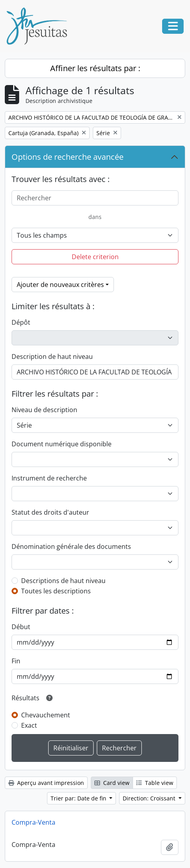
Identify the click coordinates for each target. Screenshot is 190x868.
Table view (155, 783)
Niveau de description (44, 410)
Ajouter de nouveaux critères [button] (60, 285)
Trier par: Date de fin (79, 798)
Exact (29, 725)
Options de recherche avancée (68, 157)
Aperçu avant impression (46, 783)
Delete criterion (95, 257)
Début (21, 627)
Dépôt (21, 322)
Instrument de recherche (49, 478)
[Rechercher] (95, 198)
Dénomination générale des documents (71, 546)
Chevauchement (46, 715)
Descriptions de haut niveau (63, 581)
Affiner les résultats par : (95, 68)
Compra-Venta (33, 822)
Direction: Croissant (150, 798)
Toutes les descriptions (56, 591)
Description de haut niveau (52, 356)
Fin (16, 661)
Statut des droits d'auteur (50, 512)
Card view (112, 783)
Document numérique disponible (62, 444)
